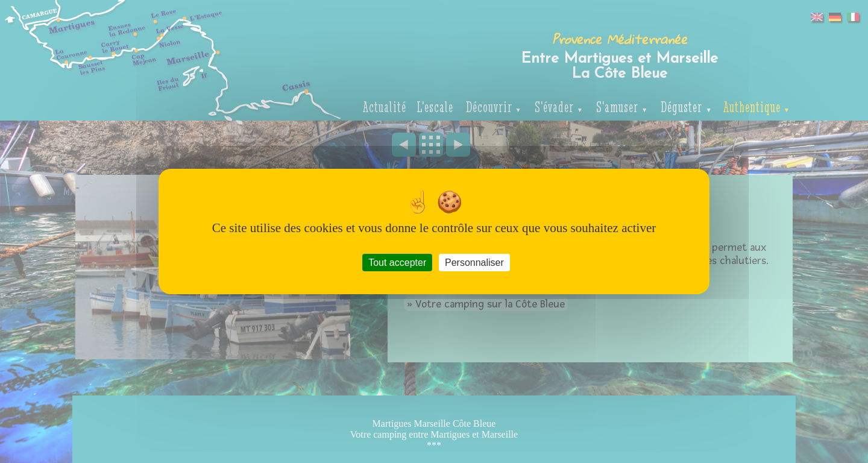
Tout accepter (397, 263)
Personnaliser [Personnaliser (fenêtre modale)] (474, 263)
